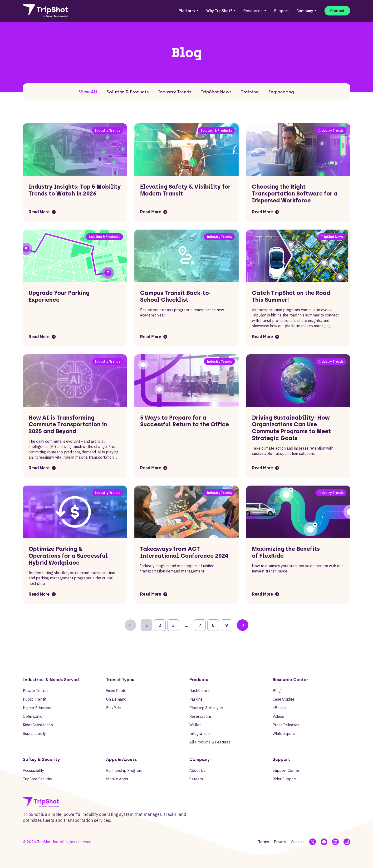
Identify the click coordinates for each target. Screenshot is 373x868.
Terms (264, 842)
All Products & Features (210, 742)
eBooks (279, 708)
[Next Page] (243, 625)
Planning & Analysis (206, 708)
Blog (277, 691)
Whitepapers (284, 733)
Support (281, 11)
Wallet (195, 725)
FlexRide (113, 708)
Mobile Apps (117, 779)
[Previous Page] (130, 625)
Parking (196, 699)
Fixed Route (116, 691)
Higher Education (38, 708)
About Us (197, 770)
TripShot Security (37, 779)
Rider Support (285, 779)
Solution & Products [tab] (128, 92)
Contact (337, 11)
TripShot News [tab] (216, 92)
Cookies (298, 842)
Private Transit (35, 691)
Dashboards (200, 691)
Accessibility (33, 770)
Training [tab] (250, 92)
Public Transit (35, 699)
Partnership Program (124, 770)
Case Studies (284, 699)
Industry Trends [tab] (175, 92)
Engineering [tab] (281, 92)
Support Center (286, 770)
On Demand (116, 699)
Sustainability (34, 733)
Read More (42, 212)
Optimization (34, 716)
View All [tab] (88, 92)
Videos (278, 716)
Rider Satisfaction (38, 725)
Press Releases (286, 725)
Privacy (280, 842)
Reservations (201, 716)
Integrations (200, 733)
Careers (196, 779)
